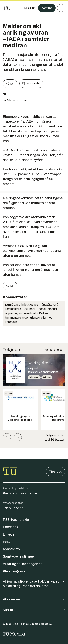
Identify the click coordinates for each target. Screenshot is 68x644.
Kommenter (31, 84)
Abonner (47, 8)
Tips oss (56, 472)
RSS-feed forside (16, 520)
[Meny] (61, 8)
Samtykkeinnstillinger (19, 556)
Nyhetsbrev (12, 549)
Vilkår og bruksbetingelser (22, 564)
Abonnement (34, 599)
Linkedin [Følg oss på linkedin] (9, 534)
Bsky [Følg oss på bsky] (7, 542)
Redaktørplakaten (35, 586)
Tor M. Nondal (14, 508)
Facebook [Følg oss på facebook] (11, 527)
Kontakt (34, 610)
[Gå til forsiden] (7, 8)
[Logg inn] (30, 8)
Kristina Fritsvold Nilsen (21, 493)
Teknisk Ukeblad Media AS (36, 624)
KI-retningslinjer (15, 571)
